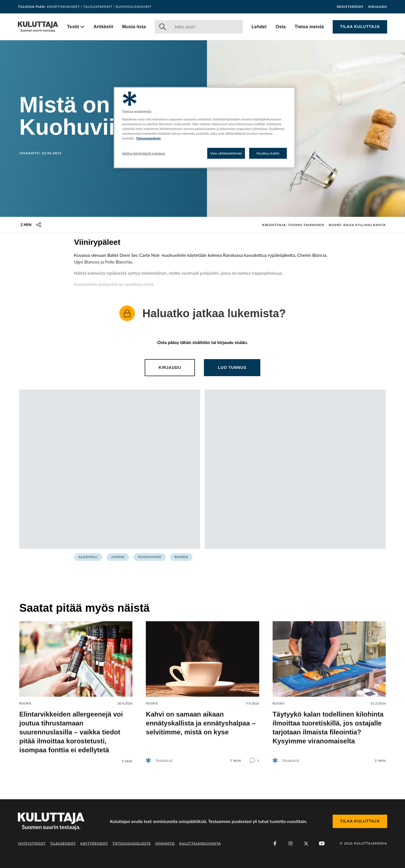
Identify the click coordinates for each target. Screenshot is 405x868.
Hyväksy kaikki (268, 153)
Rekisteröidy (350, 7)
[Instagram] (290, 843)
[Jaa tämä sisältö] (39, 225)
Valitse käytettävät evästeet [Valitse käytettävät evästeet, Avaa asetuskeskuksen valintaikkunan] (144, 153)
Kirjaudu (378, 7)
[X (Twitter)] (306, 843)
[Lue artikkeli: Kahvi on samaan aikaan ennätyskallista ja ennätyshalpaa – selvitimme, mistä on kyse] (202, 688)
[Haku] (207, 27)
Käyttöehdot (94, 843)
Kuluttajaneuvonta (200, 843)
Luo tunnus (232, 367)
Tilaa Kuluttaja (360, 27)
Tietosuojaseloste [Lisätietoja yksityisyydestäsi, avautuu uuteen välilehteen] (148, 138)
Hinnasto (165, 843)
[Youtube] (322, 843)
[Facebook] (275, 843)
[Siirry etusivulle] (38, 27)
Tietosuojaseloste (132, 843)
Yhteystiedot (32, 843)
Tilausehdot (63, 843)
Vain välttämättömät (226, 153)
